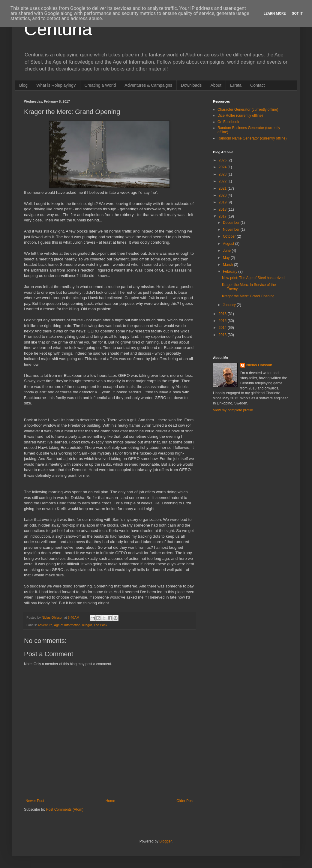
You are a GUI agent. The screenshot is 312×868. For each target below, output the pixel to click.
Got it (297, 14)
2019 (223, 202)
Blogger (165, 841)
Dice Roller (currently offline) (240, 116)
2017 (223, 216)
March (228, 265)
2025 (223, 160)
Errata (236, 85)
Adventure (45, 625)
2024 (223, 167)
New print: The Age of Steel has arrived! (254, 278)
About (216, 85)
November (232, 230)
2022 (223, 181)
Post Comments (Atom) (65, 809)
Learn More (275, 14)
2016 (223, 314)
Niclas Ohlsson (259, 365)
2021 (223, 188)
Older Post (185, 801)
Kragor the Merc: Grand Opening (248, 296)
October (230, 236)
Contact (257, 85)
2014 (223, 328)
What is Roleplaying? (56, 85)
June (227, 251)
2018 (223, 209)
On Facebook (228, 122)
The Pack (100, 625)
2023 (223, 174)
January (230, 305)
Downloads (191, 85)
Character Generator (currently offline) (248, 110)
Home (110, 801)
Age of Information (67, 625)
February (231, 272)
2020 (223, 195)
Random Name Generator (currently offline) (252, 138)
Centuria (58, 29)
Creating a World (100, 85)
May (227, 258)
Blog (23, 85)
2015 (223, 321)
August (229, 244)
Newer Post (35, 801)
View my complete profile (233, 410)
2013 (223, 335)
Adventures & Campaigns (148, 85)
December (232, 223)
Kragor (87, 625)
